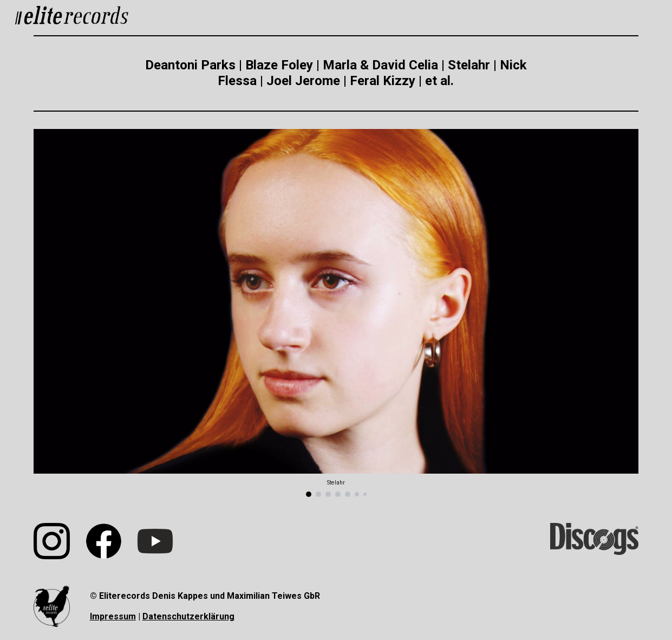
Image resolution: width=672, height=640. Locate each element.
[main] (336, 73)
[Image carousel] (336, 313)
